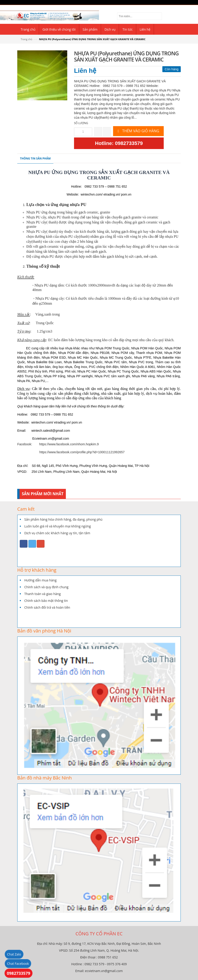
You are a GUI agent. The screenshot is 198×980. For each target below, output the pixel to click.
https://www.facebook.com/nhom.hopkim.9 (69, 444)
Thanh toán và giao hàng (42, 594)
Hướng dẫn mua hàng (40, 580)
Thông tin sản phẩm (35, 158)
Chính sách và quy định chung (46, 587)
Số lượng (81, 123)
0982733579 (19, 973)
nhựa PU (48, 256)
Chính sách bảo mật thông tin (46, 601)
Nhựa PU (33, 212)
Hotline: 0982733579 (119, 143)
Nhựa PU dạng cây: (50, 298)
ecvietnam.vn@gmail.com (104, 971)
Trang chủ (26, 39)
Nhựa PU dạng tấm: (50, 285)
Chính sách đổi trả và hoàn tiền (47, 607)
